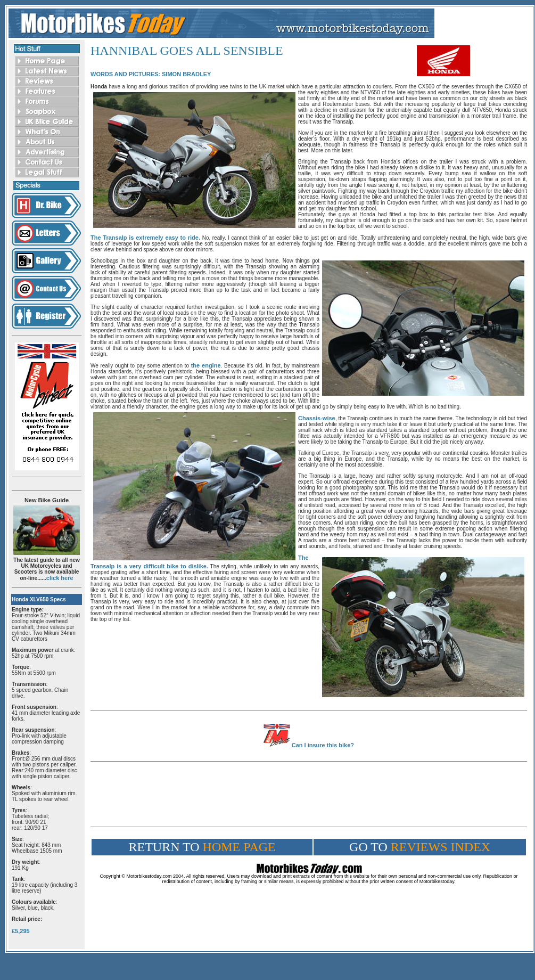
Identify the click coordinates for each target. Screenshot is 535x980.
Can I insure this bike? (323, 745)
